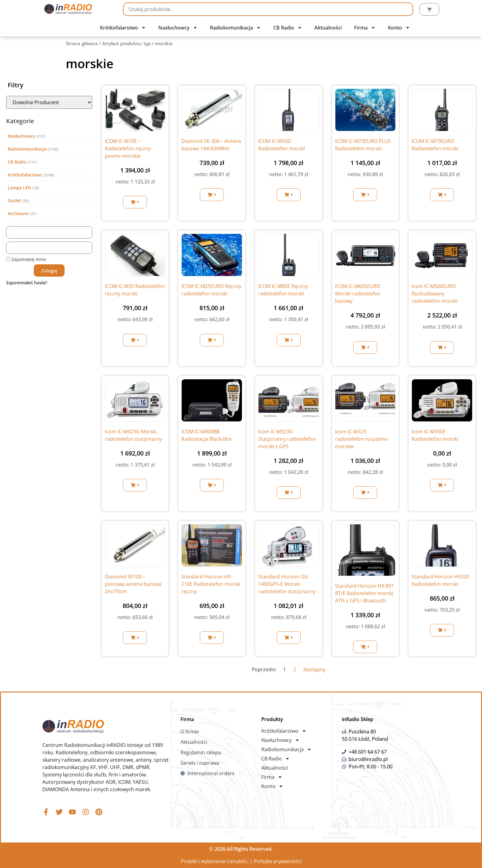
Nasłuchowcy (178, 28)
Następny (314, 669)
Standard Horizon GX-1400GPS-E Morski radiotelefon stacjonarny (287, 584)
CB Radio (288, 28)
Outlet (14, 201)
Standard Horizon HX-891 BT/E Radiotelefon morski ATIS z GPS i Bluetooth (365, 593)
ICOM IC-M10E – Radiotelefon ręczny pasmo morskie (128, 148)
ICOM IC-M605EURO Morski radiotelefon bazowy (358, 294)
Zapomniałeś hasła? (27, 283)
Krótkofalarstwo (123, 28)
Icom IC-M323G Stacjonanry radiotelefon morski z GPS (287, 439)
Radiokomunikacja (235, 28)
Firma (365, 28)
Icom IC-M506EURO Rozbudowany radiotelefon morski (435, 294)
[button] (135, 202)
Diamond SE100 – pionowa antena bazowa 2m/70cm (133, 584)
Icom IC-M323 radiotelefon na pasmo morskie (361, 439)
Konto (399, 28)
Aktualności (328, 28)
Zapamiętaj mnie (26, 259)
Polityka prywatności (278, 861)
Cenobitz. (238, 861)
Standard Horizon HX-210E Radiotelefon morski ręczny (211, 584)
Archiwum (18, 213)
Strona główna (82, 43)
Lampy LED (19, 188)
